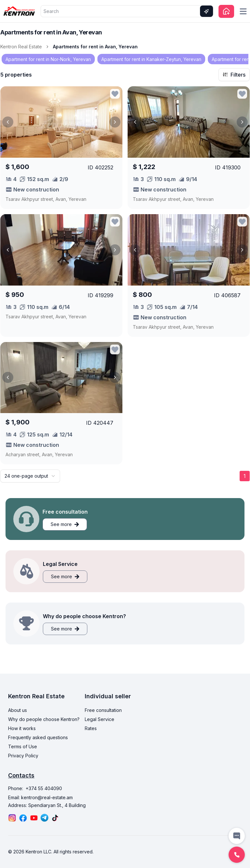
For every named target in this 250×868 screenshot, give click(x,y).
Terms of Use (23, 746)
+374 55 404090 (44, 788)
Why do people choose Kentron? (44, 719)
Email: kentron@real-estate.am (40, 797)
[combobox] (30, 476)
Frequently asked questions (38, 737)
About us (18, 710)
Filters (234, 75)
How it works (22, 728)
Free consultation (103, 710)
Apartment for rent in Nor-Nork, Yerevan (48, 59)
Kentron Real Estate (21, 47)
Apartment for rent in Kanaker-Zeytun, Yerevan (151, 59)
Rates (91, 728)
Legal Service (100, 719)
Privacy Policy (23, 756)
